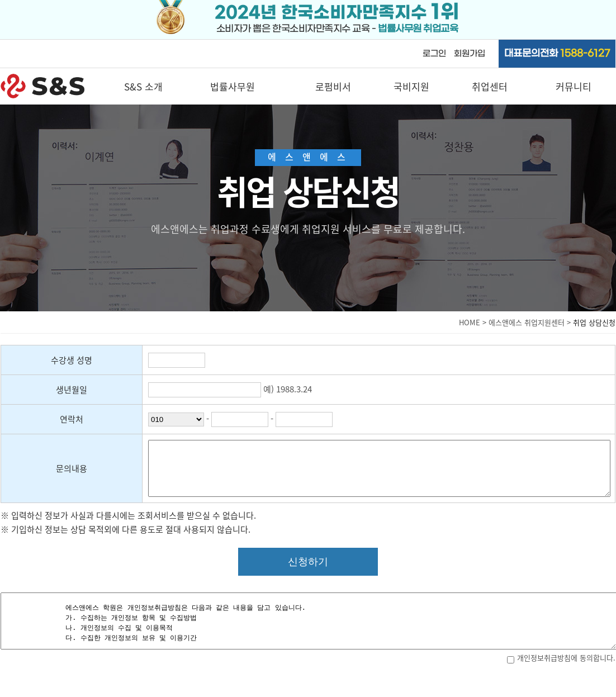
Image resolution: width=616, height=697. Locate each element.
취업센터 (490, 86)
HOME (470, 322)
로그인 (434, 54)
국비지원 (411, 86)
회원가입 (470, 54)
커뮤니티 (574, 86)
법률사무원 (233, 86)
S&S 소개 (143, 86)
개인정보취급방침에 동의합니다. (561, 658)
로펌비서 (333, 86)
